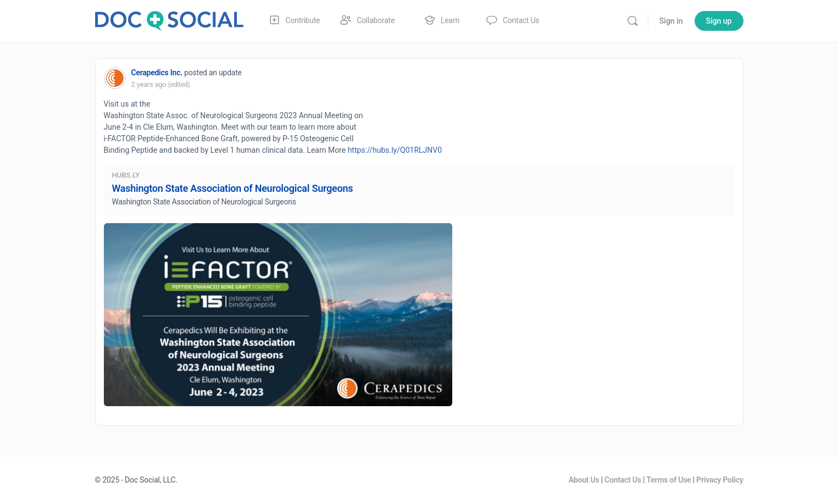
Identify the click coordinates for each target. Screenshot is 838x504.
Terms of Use (668, 480)
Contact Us (623, 480)
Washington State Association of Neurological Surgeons (233, 188)
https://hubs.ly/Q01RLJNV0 (395, 150)
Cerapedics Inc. (157, 73)
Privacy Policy (720, 480)
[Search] (632, 21)
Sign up (719, 21)
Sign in (671, 21)
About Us (584, 480)
